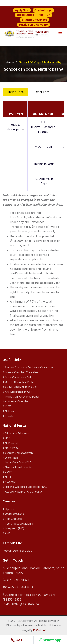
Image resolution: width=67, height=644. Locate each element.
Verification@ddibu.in (19, 587)
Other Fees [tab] (42, 92)
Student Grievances (34, 20)
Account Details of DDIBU (18, 551)
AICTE (7, 472)
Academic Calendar (15, 401)
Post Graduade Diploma (18, 524)
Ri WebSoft (40, 630)
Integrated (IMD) (13, 528)
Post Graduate (12, 519)
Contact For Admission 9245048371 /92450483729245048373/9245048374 (29, 599)
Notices (8, 411)
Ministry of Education (16, 433)
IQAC (7, 406)
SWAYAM (9, 482)
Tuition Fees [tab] (15, 92)
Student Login (43, 10)
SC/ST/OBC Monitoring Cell (20, 387)
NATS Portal (11, 448)
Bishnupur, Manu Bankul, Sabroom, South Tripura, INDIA (33, 570)
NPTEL (8, 477)
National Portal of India (17, 467)
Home (10, 62)
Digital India (11, 458)
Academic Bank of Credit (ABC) (22, 492)
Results (8, 416)
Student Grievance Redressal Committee (28, 367)
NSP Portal (10, 443)
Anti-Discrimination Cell (17, 392)
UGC (7, 438)
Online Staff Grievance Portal (21, 397)
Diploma (9, 509)
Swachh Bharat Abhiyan (18, 453)
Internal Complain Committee (21, 372)
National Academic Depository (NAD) (26, 487)
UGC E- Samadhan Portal (18, 382)
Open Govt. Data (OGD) (18, 462)
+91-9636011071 (16, 580)
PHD (6, 533)
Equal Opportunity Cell (17, 377)
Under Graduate (13, 514)
